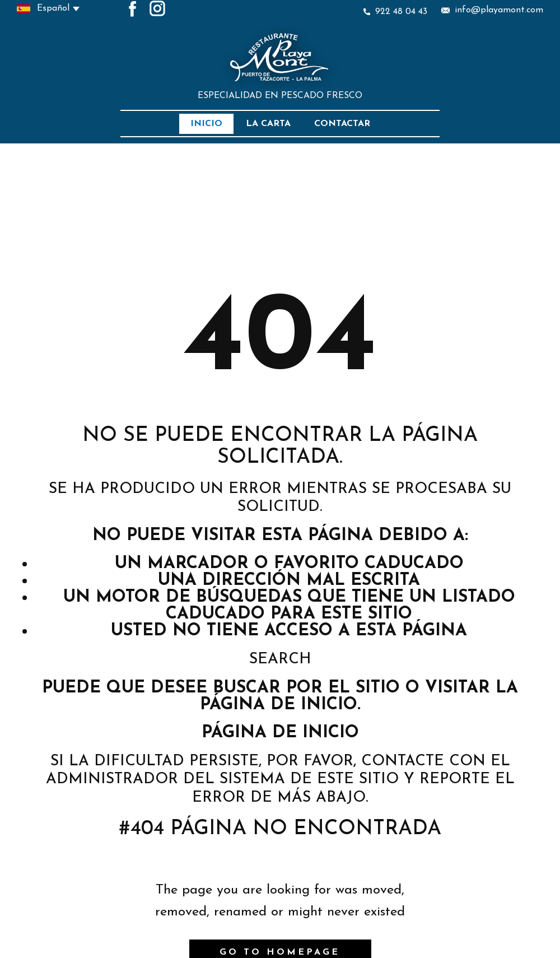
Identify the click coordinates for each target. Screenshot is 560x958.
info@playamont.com (492, 10)
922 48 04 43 (395, 12)
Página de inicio (280, 733)
